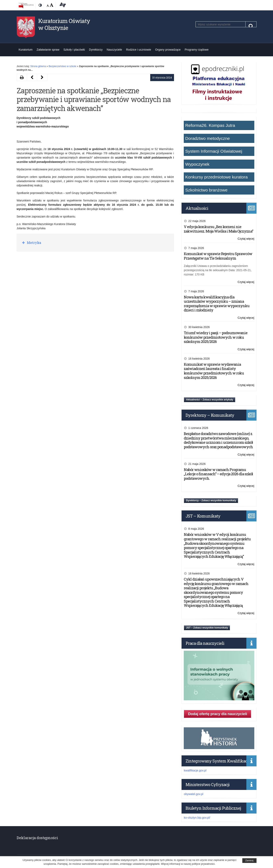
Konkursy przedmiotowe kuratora (216, 177)
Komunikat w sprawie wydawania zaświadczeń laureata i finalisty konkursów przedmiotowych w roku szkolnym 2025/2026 (214, 371)
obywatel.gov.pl (193, 794)
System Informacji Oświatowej (214, 151)
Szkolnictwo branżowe (206, 190)
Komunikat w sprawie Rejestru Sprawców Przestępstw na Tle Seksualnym (218, 256)
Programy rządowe (197, 50)
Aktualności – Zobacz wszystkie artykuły (209, 400)
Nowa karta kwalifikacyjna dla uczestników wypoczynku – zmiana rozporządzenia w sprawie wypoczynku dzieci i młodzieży (217, 304)
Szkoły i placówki (74, 50)
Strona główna (38, 66)
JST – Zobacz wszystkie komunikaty (207, 628)
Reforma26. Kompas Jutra (210, 125)
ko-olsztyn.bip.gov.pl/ (197, 818)
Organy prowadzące (168, 50)
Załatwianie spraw (48, 50)
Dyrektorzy (96, 50)
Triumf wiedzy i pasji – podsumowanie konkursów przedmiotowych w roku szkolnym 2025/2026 (216, 337)
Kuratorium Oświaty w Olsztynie (64, 24)
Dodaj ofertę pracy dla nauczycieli (218, 714)
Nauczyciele (114, 50)
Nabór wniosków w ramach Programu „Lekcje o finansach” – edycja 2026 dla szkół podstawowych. (218, 474)
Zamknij (249, 860)
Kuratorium (26, 50)
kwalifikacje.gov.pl (195, 770)
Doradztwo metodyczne (207, 138)
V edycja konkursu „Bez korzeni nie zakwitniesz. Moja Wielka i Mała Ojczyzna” (218, 229)
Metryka (34, 243)
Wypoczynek (197, 164)
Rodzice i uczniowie (139, 50)
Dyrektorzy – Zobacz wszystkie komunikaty (211, 500)
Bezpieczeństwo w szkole (62, 66)
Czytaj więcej (246, 239)
